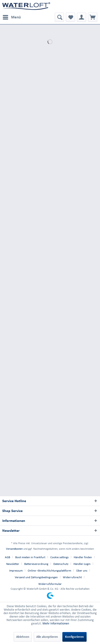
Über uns (82, 571)
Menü (12, 16)
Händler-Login (82, 564)
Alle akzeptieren (47, 637)
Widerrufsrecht (72, 577)
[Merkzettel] (70, 17)
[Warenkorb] (93, 17)
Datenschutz (61, 564)
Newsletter (13, 564)
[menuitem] (12, 17)
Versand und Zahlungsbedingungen (36, 577)
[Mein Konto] (82, 17)
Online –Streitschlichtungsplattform (49, 571)
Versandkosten (14, 549)
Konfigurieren (74, 637)
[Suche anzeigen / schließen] (59, 17)
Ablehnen (23, 637)
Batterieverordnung (36, 564)
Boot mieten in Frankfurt (30, 557)
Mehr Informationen (56, 623)
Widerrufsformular (50, 584)
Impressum (16, 571)
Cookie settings (59, 557)
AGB (8, 557)
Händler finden (83, 557)
